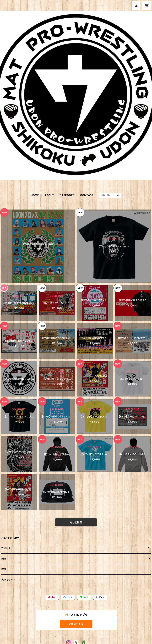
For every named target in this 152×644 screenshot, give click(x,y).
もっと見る (76, 522)
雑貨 (4, 559)
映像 (4, 569)
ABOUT (49, 195)
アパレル (6, 548)
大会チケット (8, 580)
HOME (35, 195)
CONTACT (87, 195)
